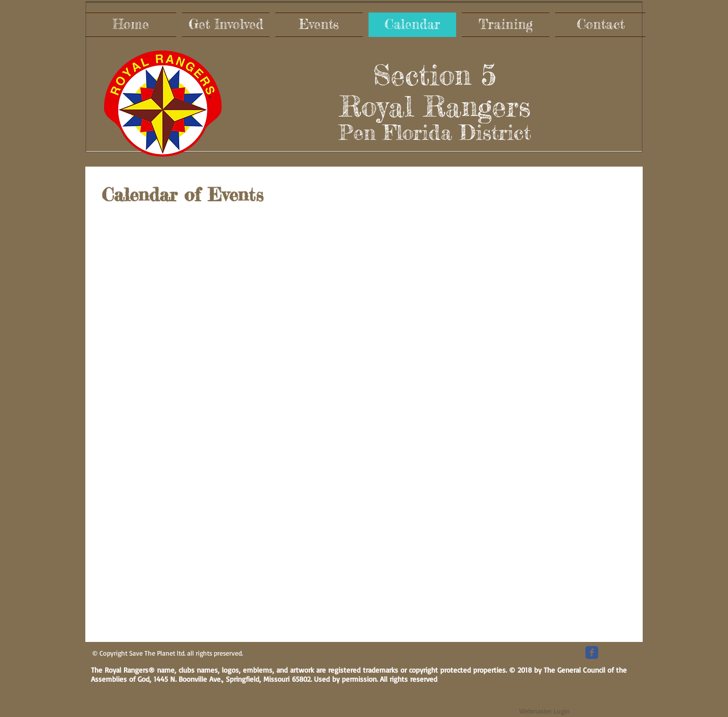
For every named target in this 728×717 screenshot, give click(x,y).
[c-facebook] (592, 652)
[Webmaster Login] (545, 711)
